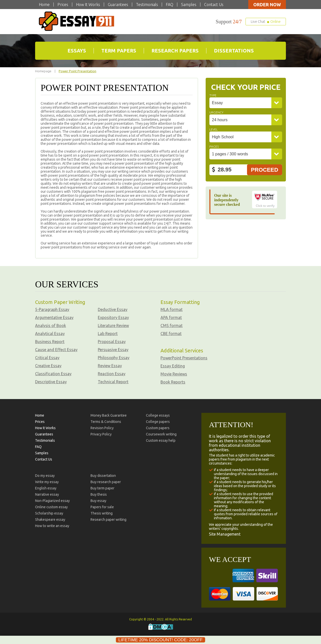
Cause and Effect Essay (56, 349)
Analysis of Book (51, 325)
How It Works (88, 5)
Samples (189, 5)
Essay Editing (173, 365)
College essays (158, 415)
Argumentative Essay (54, 317)
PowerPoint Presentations (184, 357)
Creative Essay (48, 365)
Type (213, 95)
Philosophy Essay (114, 357)
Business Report (50, 341)
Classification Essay (53, 373)
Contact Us (214, 5)
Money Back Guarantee (109, 415)
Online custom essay (51, 506)
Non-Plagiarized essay (52, 500)
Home (44, 5)
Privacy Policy (101, 434)
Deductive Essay (113, 309)
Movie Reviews (174, 373)
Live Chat (266, 22)
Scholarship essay (49, 513)
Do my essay (45, 475)
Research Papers (175, 50)
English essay (46, 488)
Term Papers (119, 50)
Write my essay (47, 481)
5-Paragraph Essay (52, 309)
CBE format (171, 333)
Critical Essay (47, 357)
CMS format (172, 325)
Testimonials (147, 5)
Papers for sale (102, 506)
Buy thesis (99, 494)
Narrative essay (47, 494)
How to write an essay (52, 525)
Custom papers (158, 427)
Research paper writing (108, 519)
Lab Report (108, 333)
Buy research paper (106, 481)
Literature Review (113, 325)
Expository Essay (113, 317)
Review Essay (110, 365)
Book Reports (173, 381)
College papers (158, 421)
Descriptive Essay (51, 381)
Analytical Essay (50, 333)
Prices (63, 5)
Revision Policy (102, 427)
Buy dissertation (103, 475)
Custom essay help (161, 440)
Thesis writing (102, 513)
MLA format (172, 309)
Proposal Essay (112, 341)
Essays (77, 50)
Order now (267, 5)
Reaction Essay (112, 373)
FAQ (170, 5)
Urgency (216, 112)
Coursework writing (161, 434)
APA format (171, 317)
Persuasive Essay (113, 349)
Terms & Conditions (106, 421)
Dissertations (234, 50)
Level (214, 129)
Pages (214, 146)
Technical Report (113, 381)
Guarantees (118, 5)
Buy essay (98, 500)
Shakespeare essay (50, 519)
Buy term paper (102, 488)
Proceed (265, 169)
